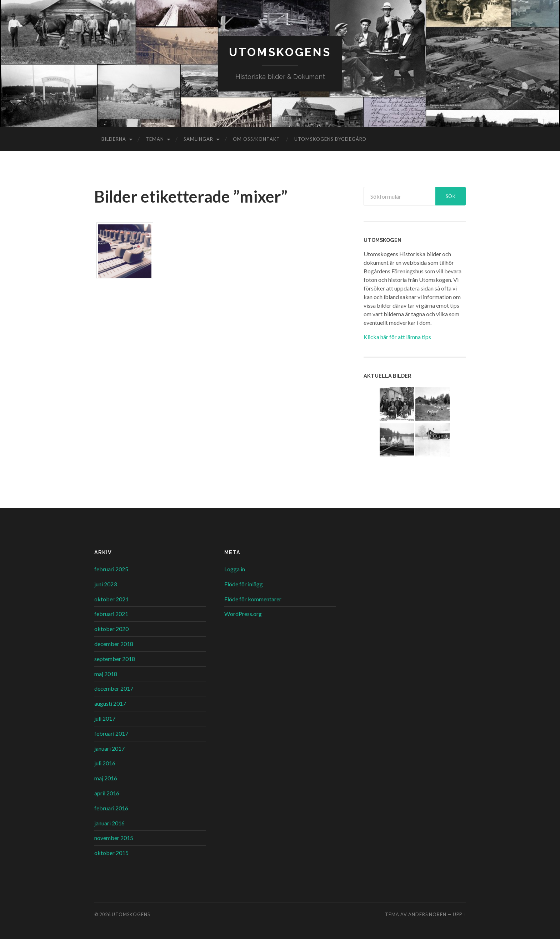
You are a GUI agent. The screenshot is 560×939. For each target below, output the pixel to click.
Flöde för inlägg (244, 584)
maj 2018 (106, 674)
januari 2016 (109, 823)
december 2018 (114, 644)
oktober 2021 (111, 599)
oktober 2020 (111, 629)
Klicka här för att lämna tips (397, 337)
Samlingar (198, 139)
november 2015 (114, 838)
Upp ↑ (459, 914)
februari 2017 (111, 733)
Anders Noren (427, 914)
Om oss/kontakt (256, 139)
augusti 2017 (110, 703)
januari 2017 (109, 748)
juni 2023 (106, 584)
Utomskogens (280, 52)
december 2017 (114, 688)
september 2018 (115, 659)
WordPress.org (243, 614)
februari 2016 (111, 808)
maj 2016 (106, 778)
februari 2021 (111, 614)
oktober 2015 (111, 853)
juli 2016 (105, 763)
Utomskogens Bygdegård (330, 139)
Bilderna (114, 139)
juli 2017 (105, 718)
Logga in (235, 569)
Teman (155, 139)
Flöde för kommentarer (253, 599)
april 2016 (107, 793)
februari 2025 (111, 569)
